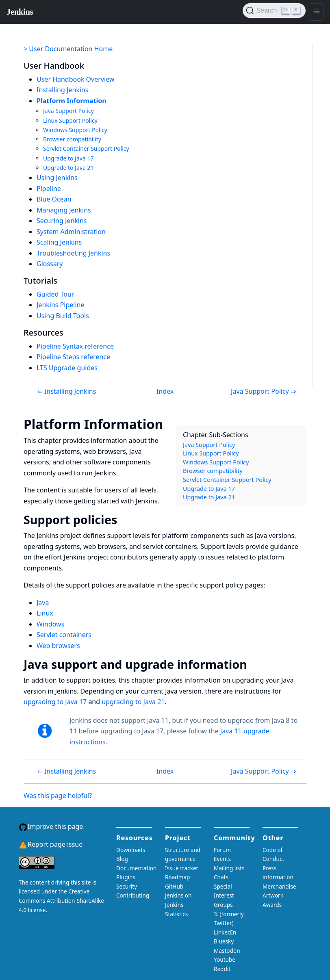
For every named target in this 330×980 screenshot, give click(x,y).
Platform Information (72, 101)
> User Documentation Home (68, 49)
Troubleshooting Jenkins (73, 253)
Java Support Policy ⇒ (263, 391)
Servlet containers (64, 635)
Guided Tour (55, 294)
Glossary (50, 264)
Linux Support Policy (70, 120)
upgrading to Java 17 (55, 702)
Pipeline (49, 189)
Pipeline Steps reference (73, 357)
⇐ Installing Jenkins (67, 391)
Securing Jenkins (62, 221)
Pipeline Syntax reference (75, 346)
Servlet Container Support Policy (86, 149)
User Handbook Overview (75, 79)
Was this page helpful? (58, 796)
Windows (50, 624)
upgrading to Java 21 (133, 702)
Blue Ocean (54, 199)
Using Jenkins (57, 178)
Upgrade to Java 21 (68, 168)
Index (165, 391)
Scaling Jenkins (59, 242)
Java (43, 603)
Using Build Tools (63, 316)
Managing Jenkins (64, 210)
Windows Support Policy (75, 130)
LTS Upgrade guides (67, 368)
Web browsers (58, 646)
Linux (45, 613)
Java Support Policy (68, 111)
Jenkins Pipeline (61, 305)
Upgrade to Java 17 (68, 158)
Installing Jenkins (63, 90)
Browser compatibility (72, 139)
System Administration (71, 232)
